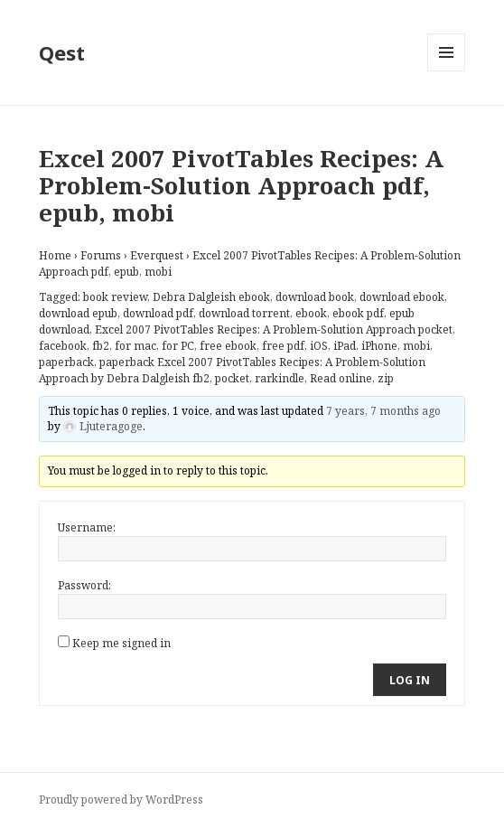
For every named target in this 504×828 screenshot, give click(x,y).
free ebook (228, 346)
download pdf (158, 313)
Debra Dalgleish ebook (211, 297)
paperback (66, 362)
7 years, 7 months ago (383, 411)
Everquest (157, 255)
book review (115, 297)
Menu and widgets (447, 71)
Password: (84, 585)
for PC (178, 346)
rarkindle (280, 378)
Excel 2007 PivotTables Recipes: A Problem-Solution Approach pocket (274, 329)
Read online (341, 378)
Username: (87, 527)
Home (55, 255)
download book (315, 297)
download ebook (402, 297)
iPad (345, 346)
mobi (416, 346)
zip (386, 378)
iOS (319, 346)
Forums (101, 255)
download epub (78, 313)
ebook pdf (358, 313)
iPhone (379, 346)
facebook (63, 346)
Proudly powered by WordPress (121, 800)
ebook (311, 313)
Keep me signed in (121, 643)
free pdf (283, 346)
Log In (410, 680)
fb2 (101, 346)
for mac (135, 346)
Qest (62, 52)
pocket (232, 378)
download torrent (244, 313)
